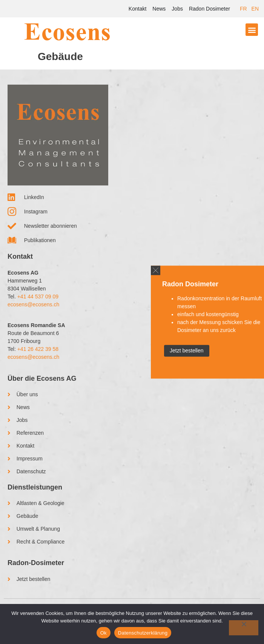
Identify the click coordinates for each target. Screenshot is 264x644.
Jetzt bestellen (187, 351)
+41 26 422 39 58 (38, 349)
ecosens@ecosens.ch (33, 304)
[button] (252, 30)
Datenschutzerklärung (143, 633)
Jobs (177, 9)
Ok (104, 633)
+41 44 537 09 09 (38, 297)
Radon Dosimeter (210, 9)
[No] (244, 628)
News (159, 9)
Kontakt (137, 9)
